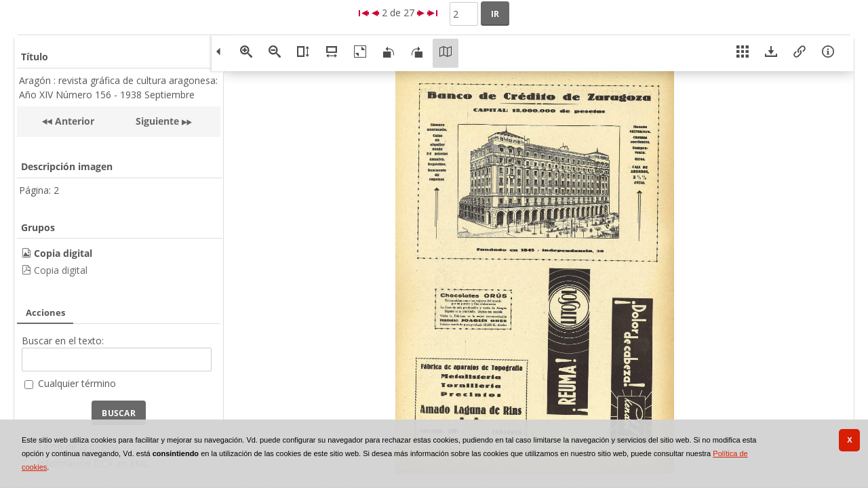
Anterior (73, 121)
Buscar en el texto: (63, 341)
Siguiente (157, 121)
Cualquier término (77, 383)
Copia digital (61, 270)
